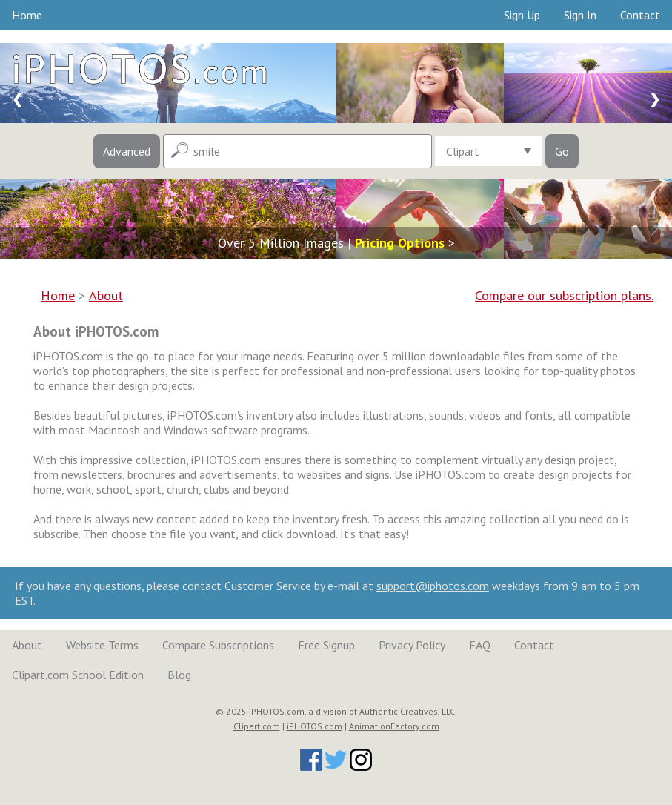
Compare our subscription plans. (564, 295)
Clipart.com (257, 726)
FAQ (480, 645)
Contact (640, 15)
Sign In (580, 15)
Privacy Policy (412, 645)
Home (27, 15)
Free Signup (326, 645)
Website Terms (102, 645)
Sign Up (522, 15)
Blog (179, 675)
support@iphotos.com (433, 586)
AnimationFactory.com (394, 726)
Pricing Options (400, 243)
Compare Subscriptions (218, 645)
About (27, 645)
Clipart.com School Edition (78, 675)
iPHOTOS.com (315, 726)
